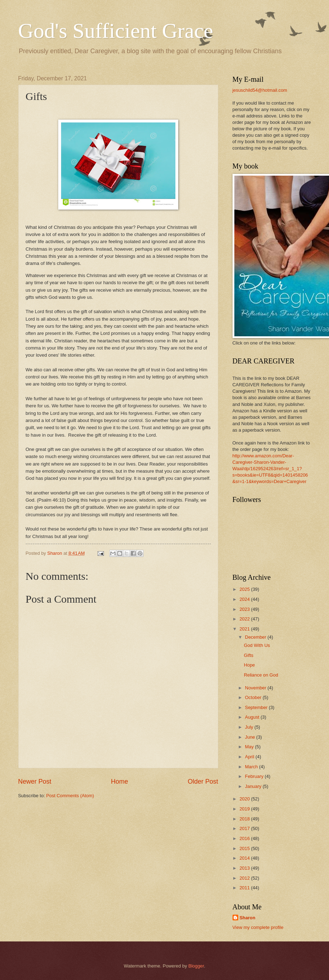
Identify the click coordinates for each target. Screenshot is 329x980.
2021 (245, 629)
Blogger (196, 966)
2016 (245, 838)
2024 (245, 599)
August (253, 717)
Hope (250, 665)
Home (119, 782)
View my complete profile (258, 927)
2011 (245, 888)
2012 (245, 878)
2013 (245, 868)
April (250, 757)
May (250, 747)
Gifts (249, 655)
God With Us (257, 645)
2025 (245, 589)
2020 (245, 799)
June (251, 737)
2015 (245, 848)
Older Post (203, 782)
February (255, 776)
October (254, 697)
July (250, 727)
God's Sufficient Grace (116, 31)
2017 (245, 828)
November (256, 688)
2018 (245, 819)
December (256, 637)
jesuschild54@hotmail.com (260, 90)
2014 (245, 858)
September (257, 707)
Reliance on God (261, 675)
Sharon (248, 918)
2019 (245, 809)
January (254, 786)
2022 (245, 619)
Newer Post (35, 782)
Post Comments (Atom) (70, 796)
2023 (245, 609)
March (252, 767)
